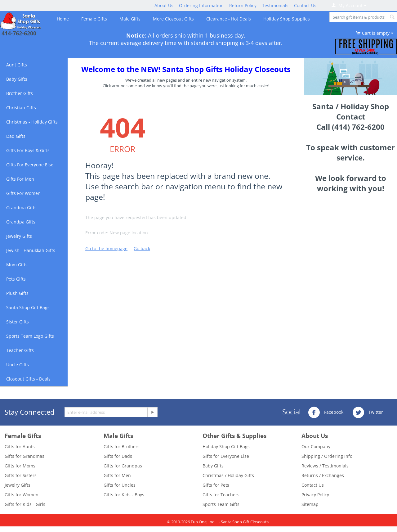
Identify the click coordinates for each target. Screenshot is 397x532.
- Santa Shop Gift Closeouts (244, 522)
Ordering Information (201, 5)
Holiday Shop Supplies (287, 19)
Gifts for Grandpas (123, 466)
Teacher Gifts (20, 350)
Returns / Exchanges (323, 475)
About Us (164, 5)
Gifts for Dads (118, 456)
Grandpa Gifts (21, 222)
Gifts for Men (117, 475)
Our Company (316, 446)
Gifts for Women (22, 495)
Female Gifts (94, 19)
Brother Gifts (20, 93)
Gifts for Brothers (122, 446)
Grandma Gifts (21, 207)
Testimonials (275, 5)
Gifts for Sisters (21, 475)
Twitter (368, 413)
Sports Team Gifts (221, 504)
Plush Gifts (17, 293)
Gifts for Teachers (221, 495)
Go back (142, 248)
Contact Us (305, 5)
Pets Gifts (16, 279)
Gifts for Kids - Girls (25, 504)
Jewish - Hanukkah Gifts (31, 250)
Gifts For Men (20, 179)
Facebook (326, 413)
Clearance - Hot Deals (229, 19)
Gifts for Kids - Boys (124, 495)
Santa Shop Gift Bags (28, 307)
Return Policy (243, 5)
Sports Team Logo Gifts (30, 336)
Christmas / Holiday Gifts (228, 475)
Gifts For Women (23, 193)
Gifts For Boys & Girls (28, 150)
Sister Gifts (18, 322)
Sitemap (310, 504)
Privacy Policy (315, 495)
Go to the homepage (106, 248)
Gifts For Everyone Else (30, 165)
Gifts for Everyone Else (226, 456)
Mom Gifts (17, 265)
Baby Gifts (17, 79)
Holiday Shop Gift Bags (226, 446)
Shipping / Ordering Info (327, 456)
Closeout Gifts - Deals (28, 379)
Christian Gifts (21, 108)
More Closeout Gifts (173, 19)
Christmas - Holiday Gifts (32, 122)
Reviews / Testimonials (325, 466)
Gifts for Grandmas (25, 456)
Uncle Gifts (18, 365)
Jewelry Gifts (19, 236)
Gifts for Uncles (120, 485)
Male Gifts (130, 19)
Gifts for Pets (216, 485)
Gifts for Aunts (20, 446)
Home (63, 19)
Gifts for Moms (20, 466)
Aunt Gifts (17, 65)
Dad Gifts (16, 136)
